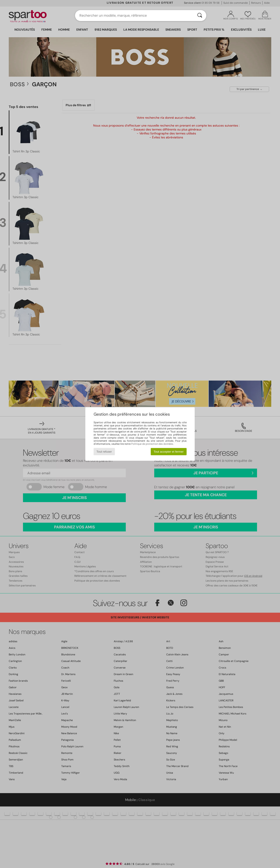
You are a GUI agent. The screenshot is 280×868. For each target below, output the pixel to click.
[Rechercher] (200, 16)
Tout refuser (104, 452)
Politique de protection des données (152, 444)
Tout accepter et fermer (169, 452)
